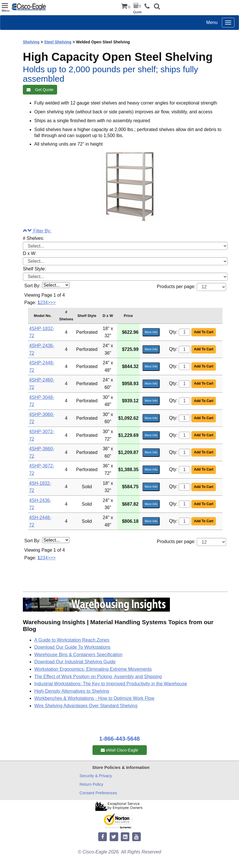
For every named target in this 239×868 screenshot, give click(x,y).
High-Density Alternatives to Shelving (72, 691)
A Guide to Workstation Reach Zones (72, 640)
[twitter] (114, 837)
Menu (212, 22)
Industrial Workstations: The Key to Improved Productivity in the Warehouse (111, 684)
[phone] (148, 6)
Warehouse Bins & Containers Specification (78, 655)
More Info (151, 332)
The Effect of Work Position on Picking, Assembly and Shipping (98, 677)
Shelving (31, 42)
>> (53, 303)
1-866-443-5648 (119, 739)
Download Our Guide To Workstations (72, 647)
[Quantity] (184, 332)
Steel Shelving (58, 42)
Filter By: (37, 231)
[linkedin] (125, 837)
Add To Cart (204, 332)
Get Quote (40, 90)
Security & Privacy (96, 776)
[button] (157, 7)
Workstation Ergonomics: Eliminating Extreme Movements (93, 669)
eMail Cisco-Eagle (119, 750)
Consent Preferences (99, 793)
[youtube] (136, 837)
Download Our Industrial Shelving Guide (75, 662)
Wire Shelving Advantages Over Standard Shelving (86, 706)
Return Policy (92, 784)
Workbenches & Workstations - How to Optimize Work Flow (94, 698)
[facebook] (103, 837)
